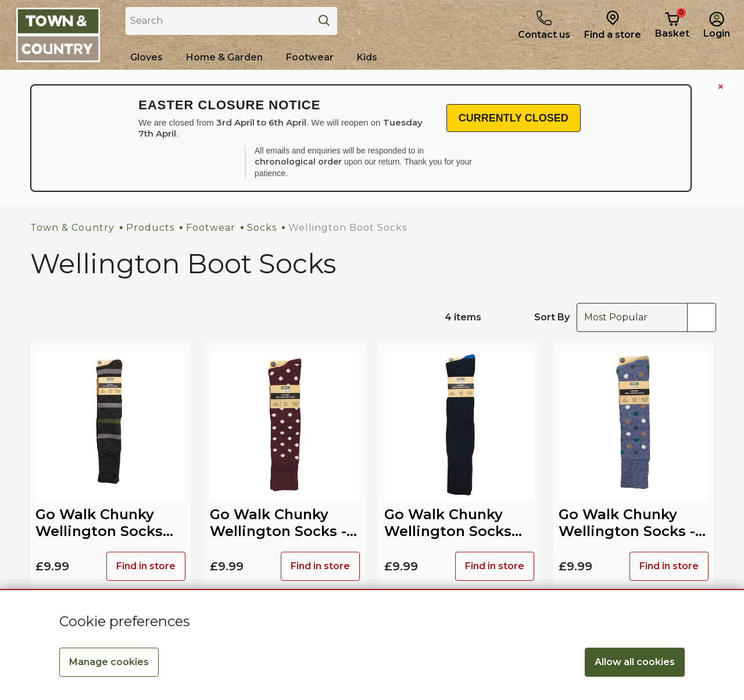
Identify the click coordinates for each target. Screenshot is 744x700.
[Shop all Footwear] (310, 58)
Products (150, 228)
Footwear (211, 228)
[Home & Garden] (224, 58)
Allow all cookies (635, 662)
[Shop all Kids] (367, 58)
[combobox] (646, 317)
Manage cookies (109, 662)
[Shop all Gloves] (146, 58)
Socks (262, 228)
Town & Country (72, 228)
